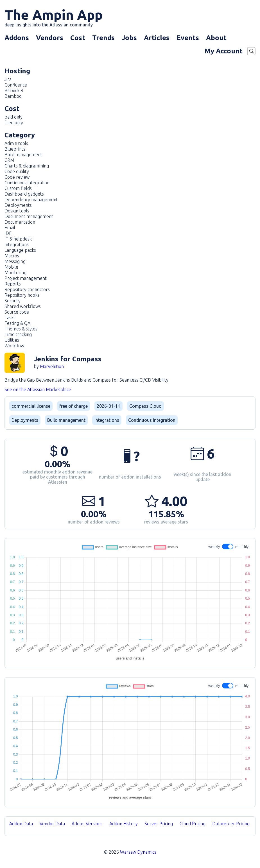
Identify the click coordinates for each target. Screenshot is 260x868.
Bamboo (13, 96)
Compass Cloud (145, 406)
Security (13, 301)
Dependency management (31, 200)
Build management (23, 155)
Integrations (17, 244)
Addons (17, 38)
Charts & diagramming (27, 166)
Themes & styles (21, 329)
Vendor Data (52, 824)
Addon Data (21, 824)
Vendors (50, 38)
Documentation (20, 222)
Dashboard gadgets (24, 194)
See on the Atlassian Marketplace (38, 389)
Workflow (14, 346)
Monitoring (15, 273)
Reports (13, 284)
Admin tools (16, 143)
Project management (26, 278)
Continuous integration (27, 183)
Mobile (11, 267)
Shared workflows (23, 306)
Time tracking (18, 334)
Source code (17, 312)
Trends (103, 38)
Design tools (17, 211)
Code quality (17, 171)
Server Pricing (159, 824)
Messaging (15, 261)
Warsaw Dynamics (138, 852)
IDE (8, 233)
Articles (157, 38)
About (216, 38)
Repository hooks (22, 295)
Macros (12, 256)
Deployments (18, 205)
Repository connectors (27, 289)
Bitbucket (14, 90)
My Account (223, 51)
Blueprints (15, 149)
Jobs (129, 38)
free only (14, 123)
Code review (17, 177)
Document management (29, 216)
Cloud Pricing (193, 824)
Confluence (16, 85)
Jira (8, 79)
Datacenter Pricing (231, 824)
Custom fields (18, 188)
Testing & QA (17, 323)
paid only (13, 117)
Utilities (12, 340)
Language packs (20, 250)
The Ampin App (54, 17)
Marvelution (52, 366)
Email (10, 228)
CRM (9, 160)
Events (188, 38)
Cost (78, 38)
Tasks (10, 318)
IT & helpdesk (18, 239)
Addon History (124, 824)
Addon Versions (87, 824)
